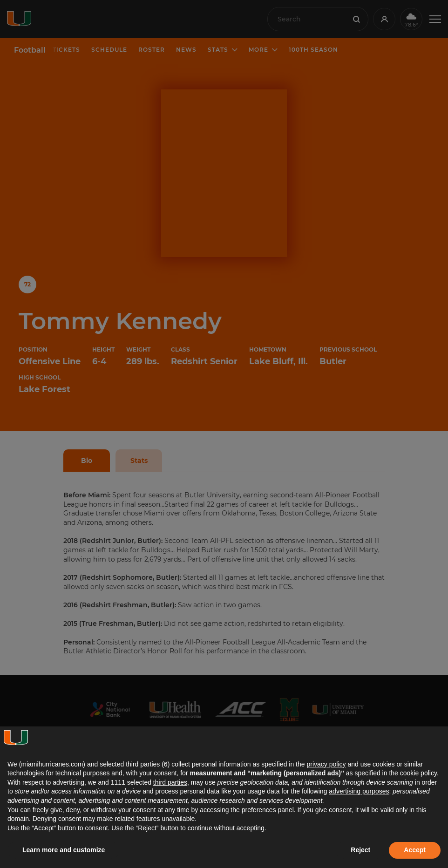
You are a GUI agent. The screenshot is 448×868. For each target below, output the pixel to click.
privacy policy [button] (326, 764)
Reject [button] (360, 850)
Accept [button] (415, 850)
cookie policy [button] (418, 773)
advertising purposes (359, 791)
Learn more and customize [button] (64, 850)
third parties (170, 782)
